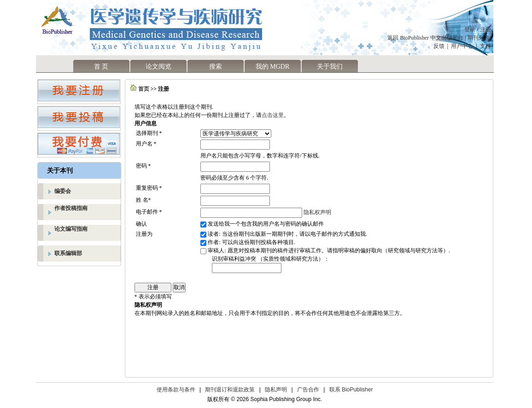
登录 (470, 29)
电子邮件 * (149, 212)
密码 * (143, 166)
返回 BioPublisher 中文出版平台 (425, 38)
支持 (485, 46)
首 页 (101, 67)
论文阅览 (158, 67)
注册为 (144, 234)
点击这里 (273, 115)
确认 (141, 224)
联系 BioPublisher (351, 390)
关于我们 (330, 67)
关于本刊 (60, 171)
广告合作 (308, 390)
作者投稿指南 (71, 208)
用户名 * (146, 144)
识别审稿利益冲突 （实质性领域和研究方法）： (271, 259)
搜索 (216, 67)
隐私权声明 (317, 212)
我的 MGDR (273, 67)
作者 (213, 242)
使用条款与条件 (176, 390)
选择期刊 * (149, 133)
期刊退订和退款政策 (230, 390)
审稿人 (216, 251)
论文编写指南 (71, 229)
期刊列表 (479, 38)
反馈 (439, 46)
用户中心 (462, 46)
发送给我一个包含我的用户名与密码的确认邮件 (266, 224)
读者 (213, 234)
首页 (144, 89)
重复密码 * (149, 188)
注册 (485, 29)
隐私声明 (276, 390)
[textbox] (247, 268)
